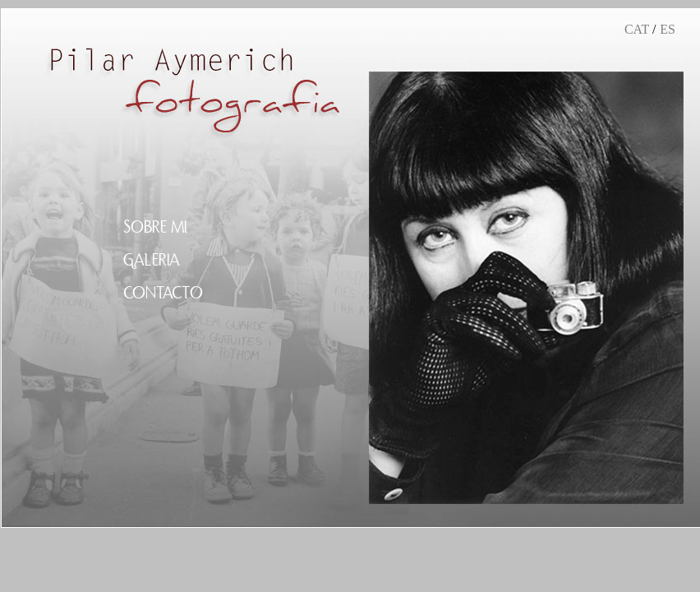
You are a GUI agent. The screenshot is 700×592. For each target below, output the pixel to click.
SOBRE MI (155, 228)
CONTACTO (163, 294)
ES (668, 29)
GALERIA (152, 261)
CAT (637, 29)
